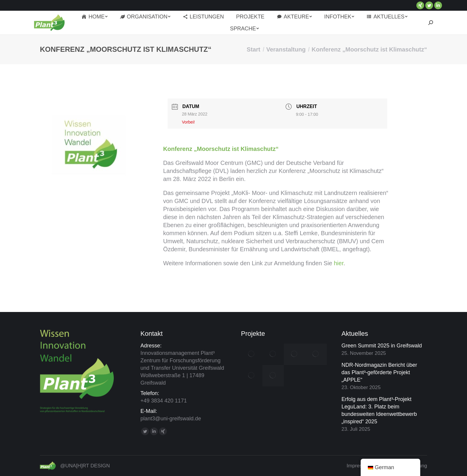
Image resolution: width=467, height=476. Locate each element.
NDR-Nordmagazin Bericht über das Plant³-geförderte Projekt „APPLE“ (379, 372)
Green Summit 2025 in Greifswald (382, 346)
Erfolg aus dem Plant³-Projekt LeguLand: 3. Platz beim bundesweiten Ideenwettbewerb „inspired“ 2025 (379, 410)
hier (339, 263)
